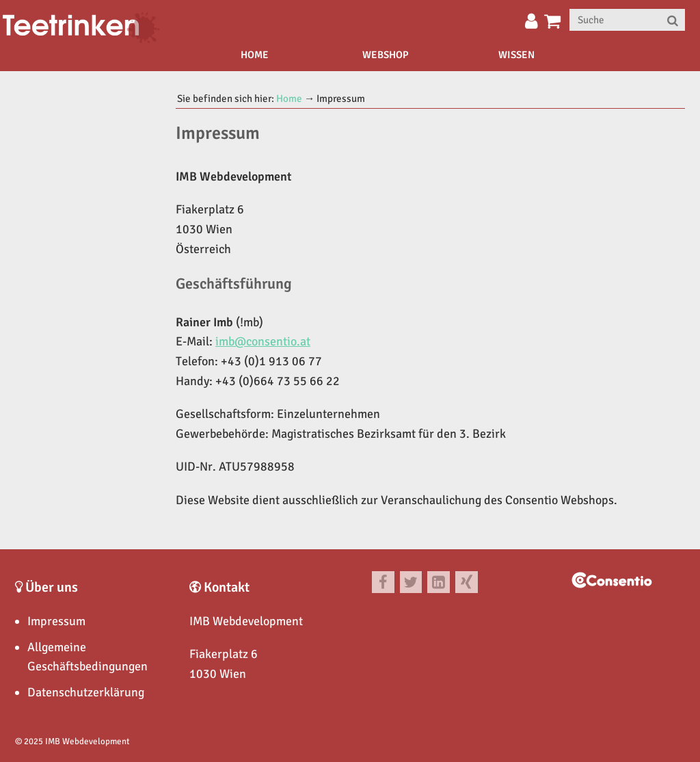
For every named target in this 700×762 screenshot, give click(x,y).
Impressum (56, 621)
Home (255, 55)
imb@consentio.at (263, 341)
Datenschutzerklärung (86, 692)
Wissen (516, 55)
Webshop (386, 55)
